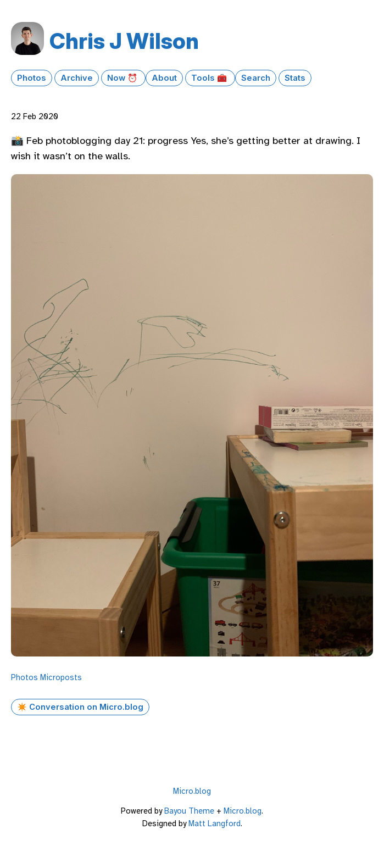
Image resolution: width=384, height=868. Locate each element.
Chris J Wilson (124, 41)
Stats (295, 78)
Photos (32, 78)
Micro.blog (192, 791)
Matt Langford (215, 824)
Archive (77, 78)
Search (256, 78)
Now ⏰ (123, 78)
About (164, 78)
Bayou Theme (189, 811)
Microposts (61, 677)
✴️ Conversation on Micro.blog (80, 707)
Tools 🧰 (210, 78)
